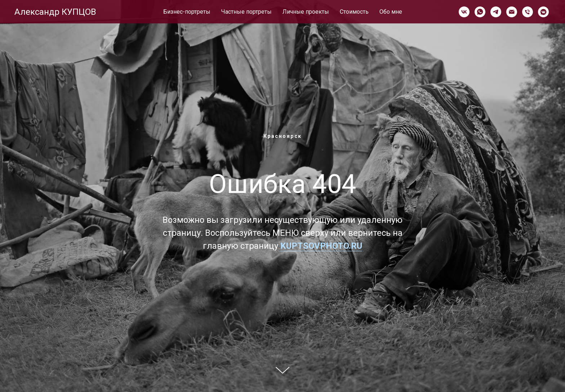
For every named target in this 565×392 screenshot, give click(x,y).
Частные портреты (246, 12)
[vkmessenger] (543, 12)
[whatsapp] (480, 12)
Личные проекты (306, 12)
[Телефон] (528, 12)
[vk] (464, 12)
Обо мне (391, 12)
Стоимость (354, 12)
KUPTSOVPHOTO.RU (321, 246)
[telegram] (496, 12)
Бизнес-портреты (187, 12)
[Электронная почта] (512, 12)
